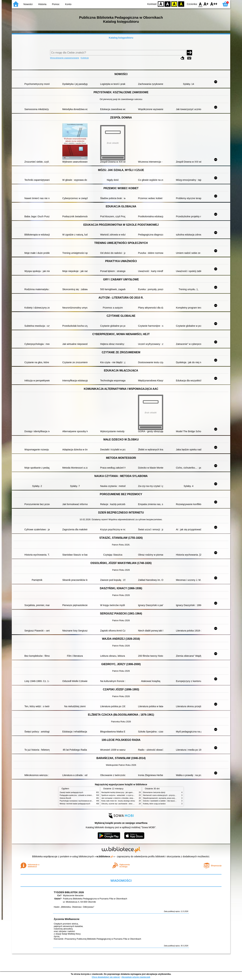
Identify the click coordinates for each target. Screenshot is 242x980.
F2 (214, 4)
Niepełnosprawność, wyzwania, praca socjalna (160, 798)
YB (174, 4)
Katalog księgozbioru (121, 38)
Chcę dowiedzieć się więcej (106, 977)
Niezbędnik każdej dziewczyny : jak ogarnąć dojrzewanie (123, 792)
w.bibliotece (105, 856)
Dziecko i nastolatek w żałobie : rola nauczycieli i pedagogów (166, 801)
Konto (68, 4)
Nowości (28, 4)
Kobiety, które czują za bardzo (154, 804)
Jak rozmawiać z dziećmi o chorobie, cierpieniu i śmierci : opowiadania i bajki (130, 798)
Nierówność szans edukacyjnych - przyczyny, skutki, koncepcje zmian (169, 795)
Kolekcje (85, 58)
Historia (42, 4)
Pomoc (56, 4)
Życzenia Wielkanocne (67, 919)
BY (181, 4)
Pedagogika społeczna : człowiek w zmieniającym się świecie (83, 795)
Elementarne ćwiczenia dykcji (154, 792)
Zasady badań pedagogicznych (71, 792)
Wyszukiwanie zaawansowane (65, 58)
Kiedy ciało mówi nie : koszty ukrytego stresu (118, 801)
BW (168, 4)
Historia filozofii (65, 798)
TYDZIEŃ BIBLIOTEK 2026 (69, 892)
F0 (200, 4)
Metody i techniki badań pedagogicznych (75, 804)
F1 (206, 4)
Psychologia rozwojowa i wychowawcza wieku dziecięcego (82, 801)
